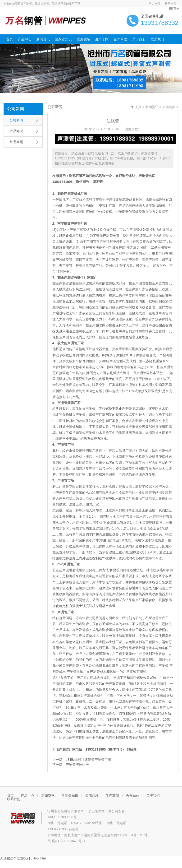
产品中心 (25, 39)
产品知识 (16, 131)
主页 (138, 107)
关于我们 (154, 3)
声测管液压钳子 (77, 765)
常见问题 (16, 142)
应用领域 (83, 39)
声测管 (144, 176)
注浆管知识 (63, 39)
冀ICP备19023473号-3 (68, 841)
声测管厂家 (91, 504)
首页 (9, 39)
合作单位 (120, 39)
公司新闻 (16, 109)
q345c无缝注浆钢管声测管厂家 (88, 760)
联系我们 (170, 3)
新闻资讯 (43, 39)
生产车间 (102, 39)
